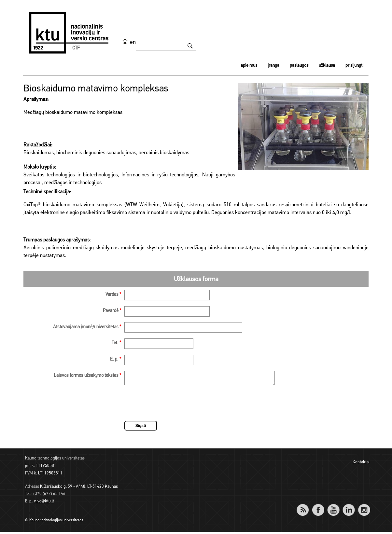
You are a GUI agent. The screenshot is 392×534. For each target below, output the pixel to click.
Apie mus (249, 66)
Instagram (364, 507)
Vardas (113, 295)
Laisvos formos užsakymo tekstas (87, 376)
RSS (305, 507)
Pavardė (112, 311)
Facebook (318, 507)
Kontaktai (361, 464)
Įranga (273, 66)
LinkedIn (349, 507)
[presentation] (174, 406)
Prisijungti (354, 66)
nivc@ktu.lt (44, 503)
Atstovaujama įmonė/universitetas (87, 327)
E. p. (116, 359)
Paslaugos (299, 66)
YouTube (333, 507)
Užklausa (327, 66)
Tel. (116, 343)
